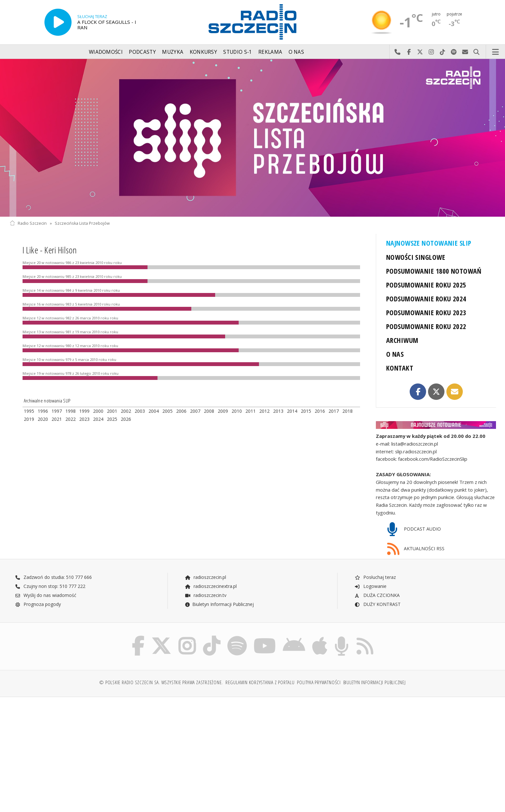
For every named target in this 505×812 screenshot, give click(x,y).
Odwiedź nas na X (420, 52)
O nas (296, 52)
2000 (98, 411)
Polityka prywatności (319, 682)
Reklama (270, 52)
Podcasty (142, 52)
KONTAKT (400, 368)
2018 (348, 411)
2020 (43, 419)
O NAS (395, 354)
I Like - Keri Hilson (50, 250)
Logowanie (370, 586)
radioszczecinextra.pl (211, 586)
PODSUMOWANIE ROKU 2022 (426, 326)
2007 (195, 411)
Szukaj (476, 52)
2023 (84, 419)
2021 (57, 419)
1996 (43, 411)
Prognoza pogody (38, 604)
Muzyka (173, 52)
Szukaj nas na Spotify (454, 52)
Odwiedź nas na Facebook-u (409, 52)
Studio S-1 (238, 52)
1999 (84, 411)
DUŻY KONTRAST (377, 604)
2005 (167, 411)
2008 (209, 411)
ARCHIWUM (402, 340)
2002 (126, 411)
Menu (496, 52)
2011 (251, 411)
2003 (140, 411)
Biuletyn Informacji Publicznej (219, 604)
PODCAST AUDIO (414, 529)
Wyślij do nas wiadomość (465, 52)
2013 (278, 411)
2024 (98, 419)
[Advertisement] (69, 751)
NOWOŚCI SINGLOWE (416, 257)
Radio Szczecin (28, 223)
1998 (71, 411)
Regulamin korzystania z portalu (260, 682)
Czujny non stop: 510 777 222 (50, 586)
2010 (237, 411)
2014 (292, 411)
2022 (71, 419)
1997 (57, 411)
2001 (112, 411)
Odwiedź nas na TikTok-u (443, 52)
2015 (306, 411)
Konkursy (203, 52)
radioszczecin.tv (205, 595)
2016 (320, 411)
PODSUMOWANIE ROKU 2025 (426, 285)
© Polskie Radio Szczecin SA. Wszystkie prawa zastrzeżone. (161, 682)
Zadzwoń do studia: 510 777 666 (53, 577)
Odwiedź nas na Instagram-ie (431, 52)
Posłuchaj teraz (375, 577)
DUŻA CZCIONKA (377, 595)
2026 (126, 419)
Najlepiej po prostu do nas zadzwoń (398, 52)
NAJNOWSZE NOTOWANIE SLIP (429, 243)
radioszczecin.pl (205, 577)
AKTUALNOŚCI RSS (416, 549)
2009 (223, 411)
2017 (334, 411)
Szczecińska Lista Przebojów (82, 223)
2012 (264, 411)
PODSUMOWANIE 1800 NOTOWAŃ (434, 271)
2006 (181, 411)
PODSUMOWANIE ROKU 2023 (426, 312)
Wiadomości (106, 52)
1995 (29, 411)
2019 (29, 419)
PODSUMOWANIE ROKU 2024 (426, 299)
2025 (112, 419)
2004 (154, 411)
